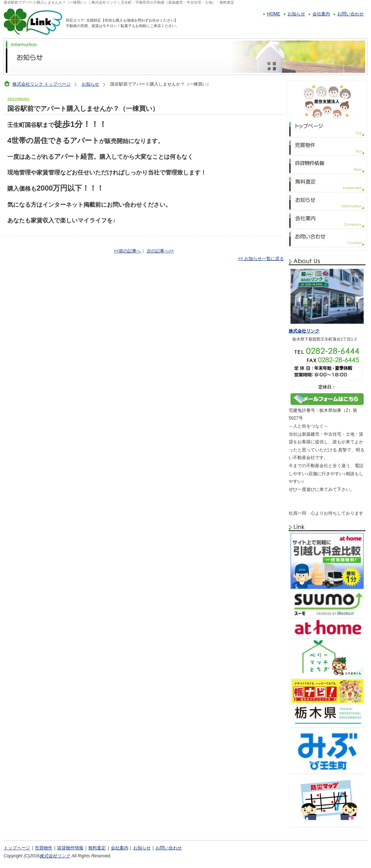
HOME (274, 14)
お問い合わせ (351, 14)
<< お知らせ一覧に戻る (261, 259)
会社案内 (321, 14)
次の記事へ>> (160, 251)
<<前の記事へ (127, 251)
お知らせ (296, 14)
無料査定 (97, 848)
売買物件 (44, 848)
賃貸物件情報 (70, 848)
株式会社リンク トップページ (42, 84)
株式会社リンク (304, 331)
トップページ (17, 848)
